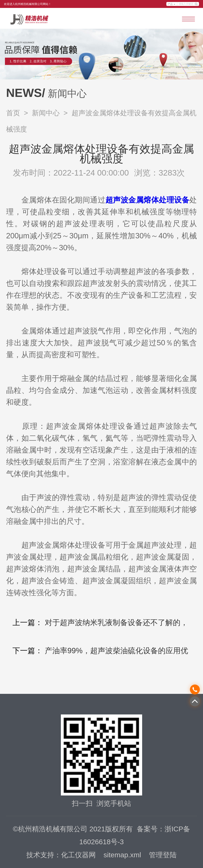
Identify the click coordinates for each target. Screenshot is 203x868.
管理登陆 (163, 855)
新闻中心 (46, 113)
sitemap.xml (122, 855)
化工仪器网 (78, 855)
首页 (13, 113)
